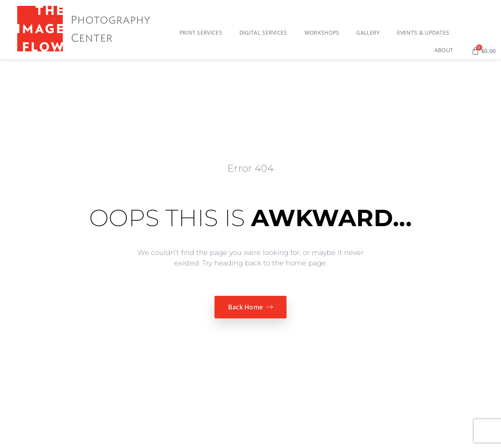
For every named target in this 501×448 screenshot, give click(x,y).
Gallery (370, 33)
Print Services (203, 33)
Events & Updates (425, 33)
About (446, 50)
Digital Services (265, 33)
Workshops (324, 33)
